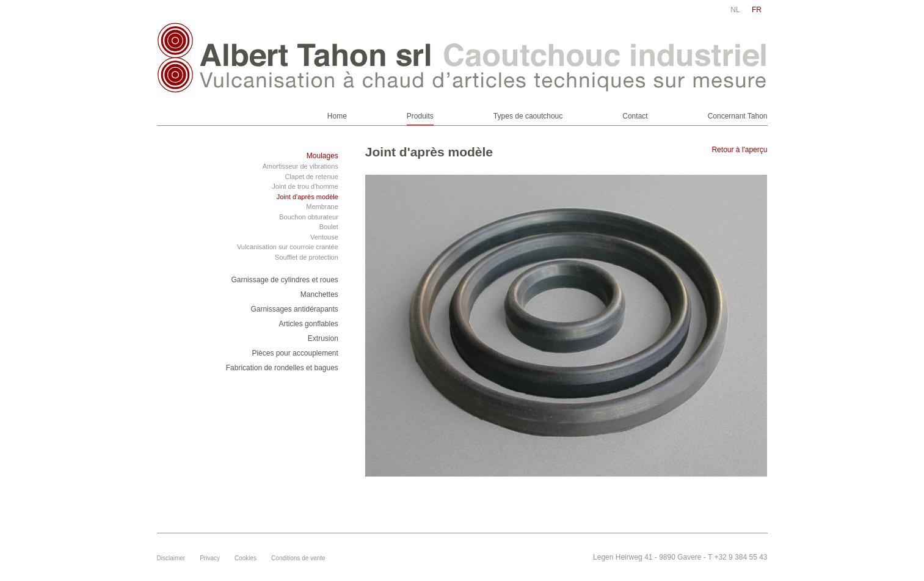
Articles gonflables (308, 324)
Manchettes (319, 294)
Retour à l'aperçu (739, 150)
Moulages (322, 156)
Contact (635, 116)
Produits (420, 116)
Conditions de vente (298, 558)
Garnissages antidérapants (294, 309)
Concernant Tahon (738, 116)
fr (757, 10)
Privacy (210, 558)
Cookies (246, 558)
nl (735, 10)
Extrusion (323, 338)
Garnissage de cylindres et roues (284, 280)
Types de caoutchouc (528, 116)
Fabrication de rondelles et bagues (282, 368)
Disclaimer (171, 558)
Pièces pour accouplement (295, 353)
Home (337, 116)
